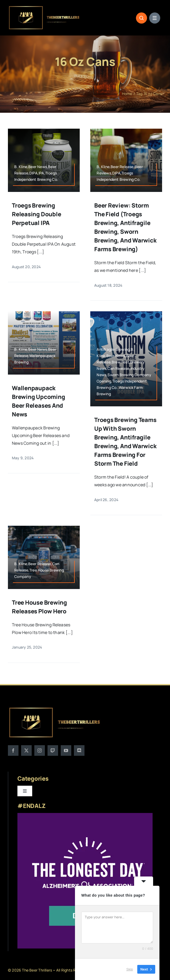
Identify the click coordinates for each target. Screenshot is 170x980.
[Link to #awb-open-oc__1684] (155, 18)
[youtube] (66, 750)
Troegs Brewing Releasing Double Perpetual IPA (36, 214)
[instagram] (40, 750)
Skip (130, 969)
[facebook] (13, 750)
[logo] (44, 7)
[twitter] (26, 750)
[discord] (79, 750)
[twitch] (53, 750)
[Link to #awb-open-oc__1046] (141, 18)
